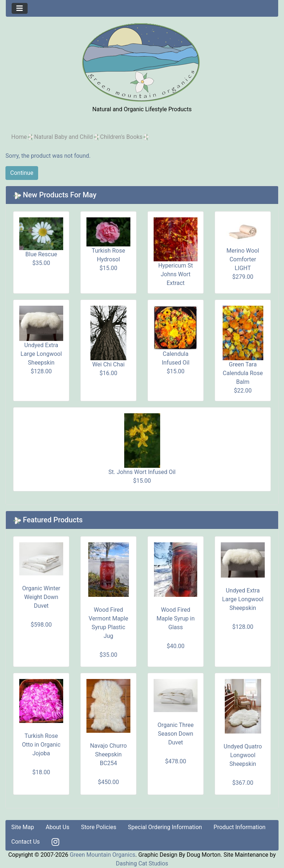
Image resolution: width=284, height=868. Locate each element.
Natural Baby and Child (64, 137)
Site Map (23, 827)
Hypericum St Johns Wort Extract (176, 274)
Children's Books (121, 137)
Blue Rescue (41, 254)
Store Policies (99, 827)
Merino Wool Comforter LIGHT (243, 259)
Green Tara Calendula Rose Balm (243, 373)
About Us (58, 827)
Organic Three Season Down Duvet (176, 734)
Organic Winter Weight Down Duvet (41, 597)
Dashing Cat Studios (142, 863)
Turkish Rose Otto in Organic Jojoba (41, 745)
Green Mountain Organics (103, 855)
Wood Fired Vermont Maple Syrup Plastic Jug (108, 623)
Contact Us (26, 842)
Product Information (240, 827)
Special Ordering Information (165, 827)
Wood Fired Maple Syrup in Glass (176, 618)
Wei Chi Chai (108, 364)
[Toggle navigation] (20, 8)
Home (19, 137)
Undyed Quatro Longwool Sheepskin (243, 755)
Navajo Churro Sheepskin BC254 (108, 754)
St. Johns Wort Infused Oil (142, 472)
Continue (22, 173)
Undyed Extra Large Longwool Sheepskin (41, 354)
